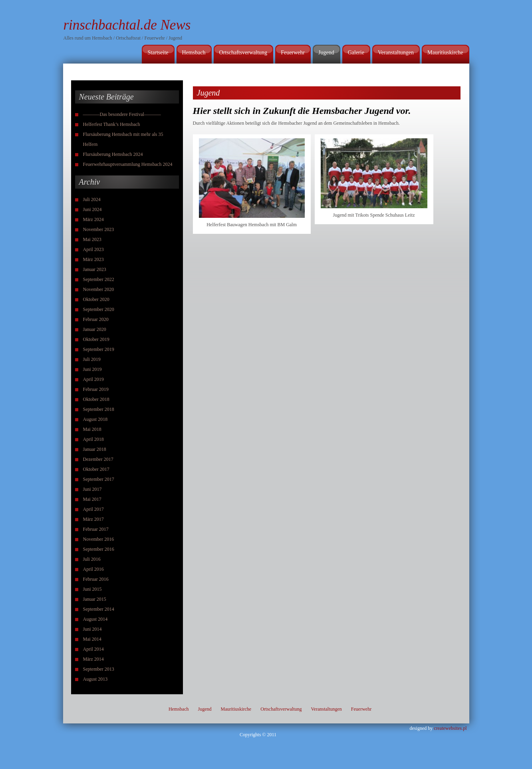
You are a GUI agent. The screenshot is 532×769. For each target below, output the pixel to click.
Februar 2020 (96, 319)
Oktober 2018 (96, 399)
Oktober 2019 (96, 339)
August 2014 (95, 619)
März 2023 (93, 259)
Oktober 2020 (96, 299)
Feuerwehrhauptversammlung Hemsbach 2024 (128, 164)
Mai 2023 (92, 239)
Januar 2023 (95, 269)
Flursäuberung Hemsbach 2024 (113, 154)
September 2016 (99, 549)
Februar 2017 (96, 529)
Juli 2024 (92, 199)
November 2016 (99, 539)
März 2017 (93, 519)
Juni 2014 (92, 629)
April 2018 (93, 439)
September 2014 (99, 609)
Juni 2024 (92, 209)
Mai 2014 (92, 639)
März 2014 (93, 659)
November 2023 (99, 229)
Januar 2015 (95, 599)
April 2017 (93, 509)
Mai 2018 (92, 429)
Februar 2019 (96, 389)
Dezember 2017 (98, 459)
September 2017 (99, 479)
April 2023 (93, 249)
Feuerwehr (293, 53)
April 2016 (93, 569)
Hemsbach (194, 53)
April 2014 (93, 649)
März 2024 (93, 219)
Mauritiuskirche (445, 53)
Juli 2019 (92, 359)
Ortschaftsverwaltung (243, 53)
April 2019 (93, 379)
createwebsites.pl (450, 728)
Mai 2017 (92, 499)
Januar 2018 (95, 449)
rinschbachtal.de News (127, 25)
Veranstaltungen (396, 53)
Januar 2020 (95, 329)
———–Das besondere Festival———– (122, 114)
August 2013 (95, 679)
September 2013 (99, 669)
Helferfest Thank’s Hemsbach (112, 124)
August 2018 (95, 419)
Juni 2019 (92, 369)
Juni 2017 (92, 489)
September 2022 (99, 279)
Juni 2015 (92, 589)
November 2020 (99, 289)
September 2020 (99, 309)
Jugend (326, 53)
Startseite (158, 53)
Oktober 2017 (96, 469)
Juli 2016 (92, 559)
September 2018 (99, 409)
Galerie (356, 53)
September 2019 (99, 349)
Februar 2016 (96, 579)
